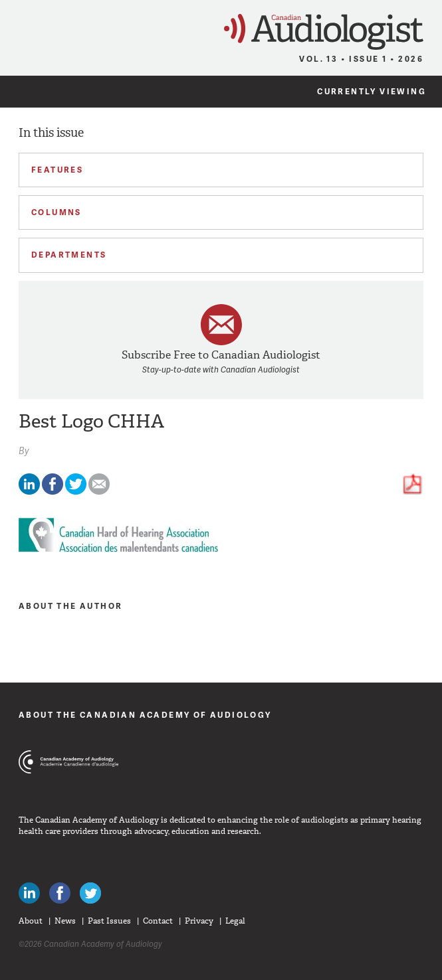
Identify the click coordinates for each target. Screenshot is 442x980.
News (65, 921)
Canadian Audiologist (324, 32)
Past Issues (109, 921)
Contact (158, 921)
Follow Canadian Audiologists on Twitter (90, 893)
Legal (235, 921)
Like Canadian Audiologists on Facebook (60, 893)
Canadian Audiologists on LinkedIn (29, 893)
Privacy (199, 921)
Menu (16, 28)
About (31, 921)
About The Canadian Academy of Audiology (145, 715)
